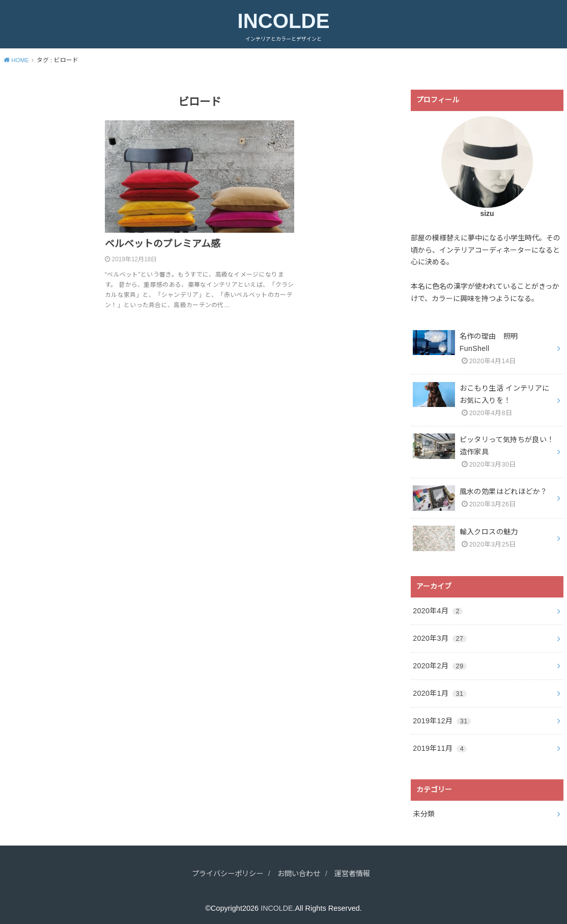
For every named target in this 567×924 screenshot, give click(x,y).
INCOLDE (283, 21)
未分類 (424, 808)
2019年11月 (440, 743)
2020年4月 (437, 608)
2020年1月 (439, 689)
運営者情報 (357, 868)
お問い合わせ (300, 868)
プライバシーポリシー (224, 868)
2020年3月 (439, 635)
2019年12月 (442, 716)
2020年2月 (439, 662)
